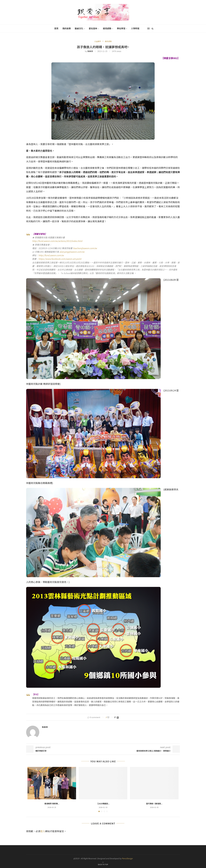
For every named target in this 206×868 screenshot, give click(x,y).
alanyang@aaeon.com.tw (72, 252)
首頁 (56, 28)
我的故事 (67, 28)
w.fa (51, 259)
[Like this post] (110, 717)
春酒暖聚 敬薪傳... (52, 804)
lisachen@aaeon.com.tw (85, 248)
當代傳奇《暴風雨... (154, 804)
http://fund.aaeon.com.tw (51, 255)
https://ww (44, 259)
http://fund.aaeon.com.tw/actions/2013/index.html (57, 241)
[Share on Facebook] (115, 717)
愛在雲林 (93, 28)
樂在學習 (121, 28)
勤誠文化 (79, 28)
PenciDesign (127, 858)
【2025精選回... (103, 804)
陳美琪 (90, 51)
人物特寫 (135, 28)
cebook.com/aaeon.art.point (67, 259)
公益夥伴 (98, 41)
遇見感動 (107, 28)
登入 (43, 831)
